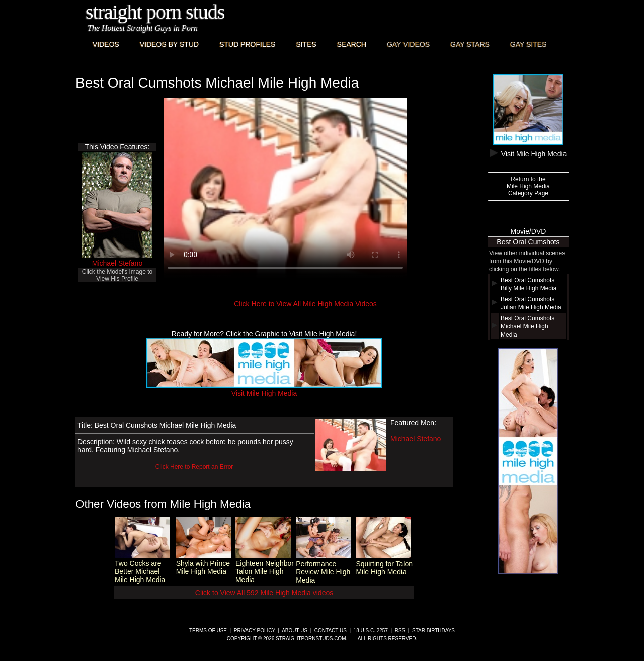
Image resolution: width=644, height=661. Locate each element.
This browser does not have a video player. (285, 188)
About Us (295, 631)
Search (352, 44)
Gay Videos (408, 44)
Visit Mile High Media (264, 389)
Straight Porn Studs (155, 12)
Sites (306, 44)
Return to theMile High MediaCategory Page (528, 186)
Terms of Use (208, 631)
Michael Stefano (117, 263)
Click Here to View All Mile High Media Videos (305, 304)
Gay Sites (529, 44)
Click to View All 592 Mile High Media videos (264, 593)
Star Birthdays (433, 631)
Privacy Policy (255, 631)
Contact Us (331, 631)
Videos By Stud (169, 44)
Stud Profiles (247, 44)
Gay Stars (470, 44)
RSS (400, 631)
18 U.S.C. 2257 (371, 631)
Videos (106, 44)
